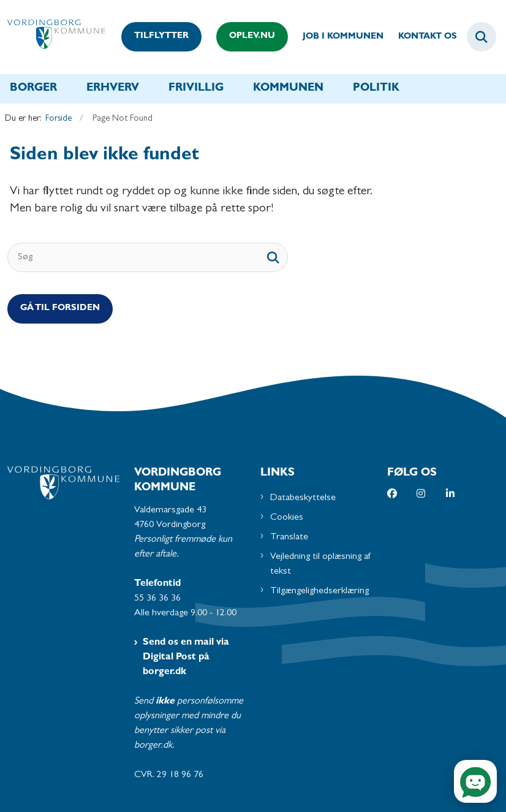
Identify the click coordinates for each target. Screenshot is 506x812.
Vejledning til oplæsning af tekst (321, 564)
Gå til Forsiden (60, 309)
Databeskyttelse (303, 498)
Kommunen (288, 89)
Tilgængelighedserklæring (319, 591)
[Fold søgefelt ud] (481, 37)
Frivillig (196, 89)
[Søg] (148, 257)
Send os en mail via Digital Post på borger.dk (186, 658)
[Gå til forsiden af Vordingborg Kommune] (53, 37)
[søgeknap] (273, 257)
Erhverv (113, 89)
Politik (376, 89)
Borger (33, 89)
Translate (289, 537)
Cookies (287, 518)
